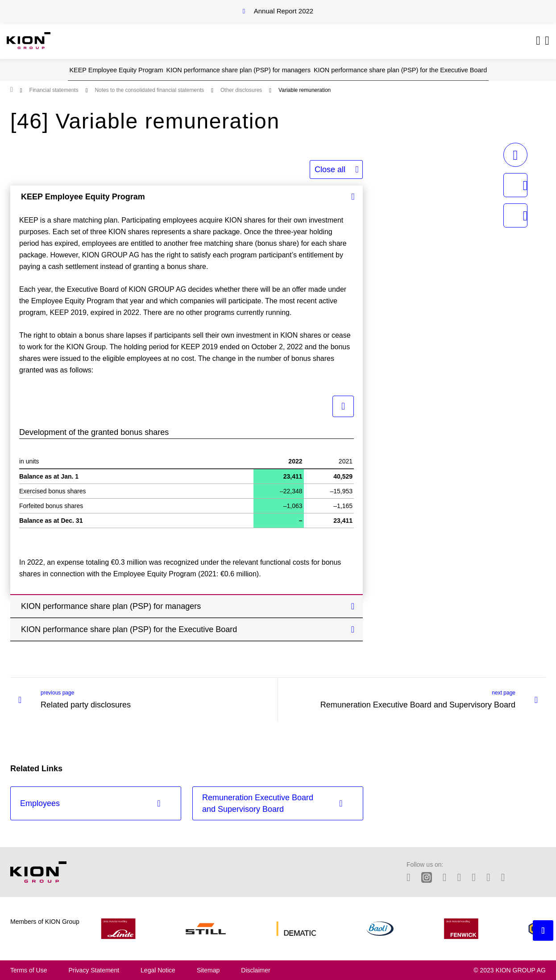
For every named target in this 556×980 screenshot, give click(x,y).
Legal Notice (158, 970)
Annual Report (284, 11)
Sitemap (208, 970)
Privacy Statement (94, 970)
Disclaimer (255, 970)
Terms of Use (29, 970)
